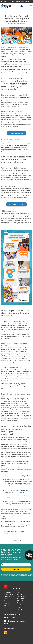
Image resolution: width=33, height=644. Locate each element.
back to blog (16, 540)
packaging (21, 492)
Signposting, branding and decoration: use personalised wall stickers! (14, 532)
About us (6, 605)
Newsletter (20, 601)
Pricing (6, 599)
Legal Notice (20, 609)
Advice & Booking (9, 597)
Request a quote (8, 594)
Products (24, 23)
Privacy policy (20, 607)
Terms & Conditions (22, 605)
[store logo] (6, 6)
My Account (20, 603)
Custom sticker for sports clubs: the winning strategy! (16, 537)
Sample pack (7, 592)
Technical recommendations (22, 595)
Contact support (21, 599)
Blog (5, 607)
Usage (5, 601)
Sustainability (7, 603)
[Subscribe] (16, 569)
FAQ (18, 592)
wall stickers (27, 353)
